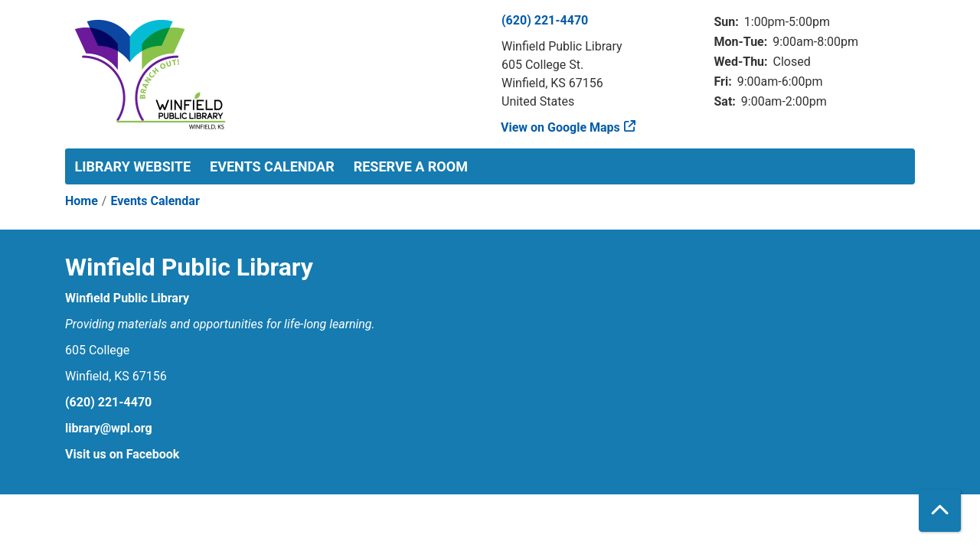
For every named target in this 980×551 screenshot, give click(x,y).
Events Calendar (272, 166)
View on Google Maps (561, 127)
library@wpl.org (109, 428)
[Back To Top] (940, 511)
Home (82, 201)
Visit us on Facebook (122, 454)
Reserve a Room (411, 166)
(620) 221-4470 (545, 20)
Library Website (133, 166)
